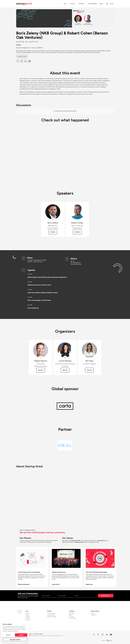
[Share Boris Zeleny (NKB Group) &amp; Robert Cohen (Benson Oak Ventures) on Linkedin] (26, 61)
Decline (8, 635)
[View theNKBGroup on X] (53, 220)
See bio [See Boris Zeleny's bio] (53, 232)
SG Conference (51, 613)
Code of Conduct (38, 634)
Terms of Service (29, 634)
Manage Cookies (15, 639)
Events (72, 4)
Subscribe (105, 596)
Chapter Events (51, 615)
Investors (28, 613)
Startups (28, 617)
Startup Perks (92, 4)
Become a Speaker (52, 617)
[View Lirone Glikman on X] (65, 358)
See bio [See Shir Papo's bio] (89, 370)
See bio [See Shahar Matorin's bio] (41, 370)
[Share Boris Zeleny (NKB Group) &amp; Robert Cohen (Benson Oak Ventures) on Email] (29, 61)
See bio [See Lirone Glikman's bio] (65, 370)
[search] (107, 4)
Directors (28, 620)
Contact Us (94, 615)
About (102, 4)
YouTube (71, 617)
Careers (93, 613)
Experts (27, 615)
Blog (70, 615)
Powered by (107, 640)
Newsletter (72, 613)
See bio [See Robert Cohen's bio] (77, 232)
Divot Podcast (72, 618)
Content (81, 4)
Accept (21, 635)
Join (65, 4)
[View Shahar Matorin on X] (41, 358)
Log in (112, 4)
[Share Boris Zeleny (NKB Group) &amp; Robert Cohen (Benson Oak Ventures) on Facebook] (18, 61)
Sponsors (28, 618)
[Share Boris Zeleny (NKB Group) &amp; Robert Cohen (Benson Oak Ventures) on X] (22, 61)
